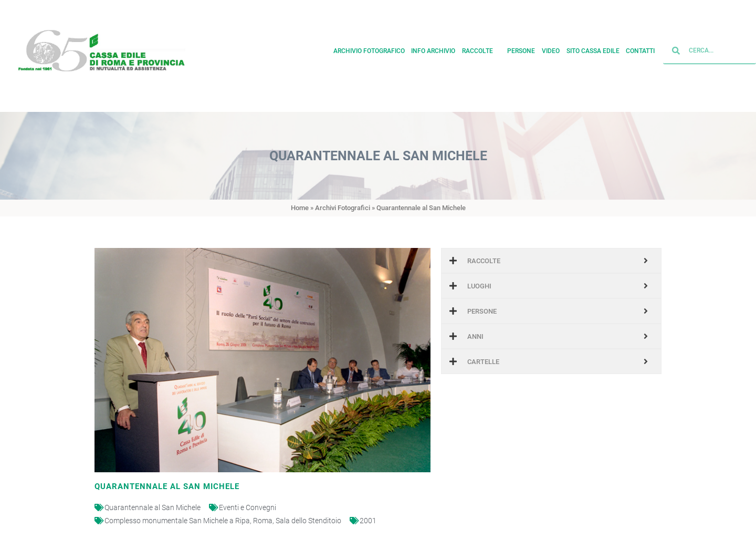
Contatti (640, 48)
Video (551, 48)
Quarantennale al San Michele (153, 507)
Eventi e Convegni (248, 507)
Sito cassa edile (593, 48)
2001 (368, 521)
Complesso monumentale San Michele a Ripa (177, 521)
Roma (263, 521)
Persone (521, 48)
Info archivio (433, 48)
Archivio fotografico (369, 48)
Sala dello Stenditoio (308, 521)
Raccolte (481, 48)
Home (300, 208)
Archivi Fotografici (343, 208)
